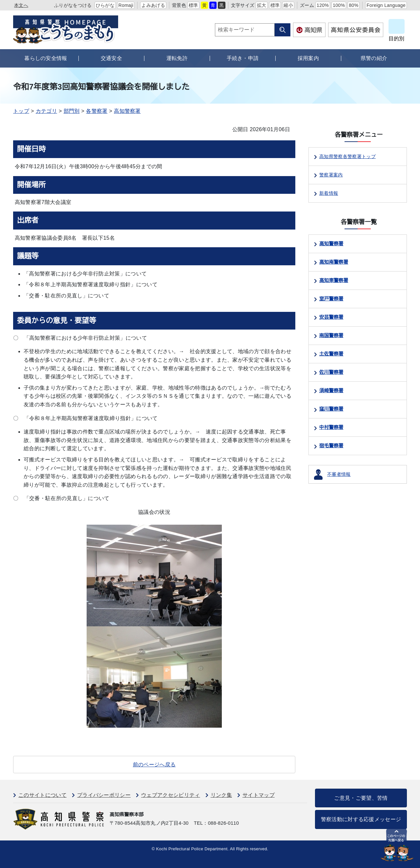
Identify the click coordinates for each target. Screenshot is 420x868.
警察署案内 (331, 175)
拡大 (262, 5)
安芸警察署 (331, 317)
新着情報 (329, 193)
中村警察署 (331, 427)
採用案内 (308, 58)
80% (354, 5)
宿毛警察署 (331, 446)
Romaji (126, 5)
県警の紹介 (374, 58)
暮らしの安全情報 (46, 58)
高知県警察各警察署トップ (347, 156)
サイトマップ (259, 795)
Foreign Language (386, 5)
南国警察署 (331, 335)
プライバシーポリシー (104, 795)
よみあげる (153, 5)
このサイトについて (42, 795)
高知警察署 (127, 111)
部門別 (72, 111)
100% (339, 5)
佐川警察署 (331, 372)
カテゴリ (46, 111)
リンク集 (221, 795)
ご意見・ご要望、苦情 (361, 798)
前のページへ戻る (154, 765)
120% (323, 5)
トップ (21, 111)
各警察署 (97, 111)
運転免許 (177, 58)
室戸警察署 (331, 299)
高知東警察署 (334, 280)
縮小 (288, 5)
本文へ (21, 5)
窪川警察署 (331, 409)
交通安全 (111, 58)
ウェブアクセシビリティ (171, 795)
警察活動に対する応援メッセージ (361, 819)
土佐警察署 (331, 354)
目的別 (396, 39)
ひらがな (105, 5)
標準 (193, 5)
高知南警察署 (334, 262)
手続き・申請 (243, 58)
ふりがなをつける (73, 5)
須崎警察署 (331, 391)
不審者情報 (339, 474)
